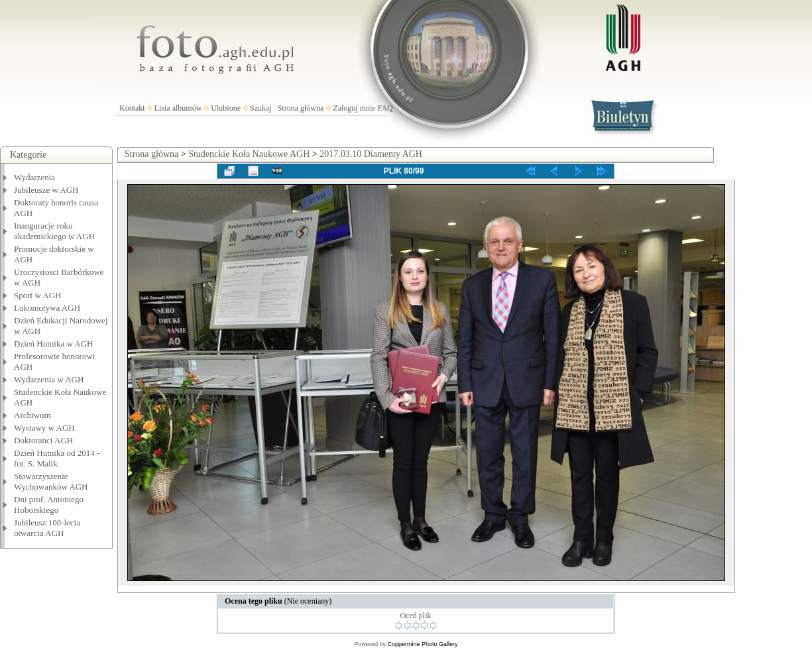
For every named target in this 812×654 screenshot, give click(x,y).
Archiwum (32, 415)
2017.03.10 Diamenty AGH (371, 154)
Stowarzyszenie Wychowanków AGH (51, 481)
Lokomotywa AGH (47, 308)
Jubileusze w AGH (46, 190)
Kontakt (132, 108)
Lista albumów (178, 108)
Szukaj (261, 108)
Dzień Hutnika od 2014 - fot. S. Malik (57, 458)
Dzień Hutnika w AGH (54, 344)
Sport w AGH (38, 295)
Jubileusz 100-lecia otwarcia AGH (47, 528)
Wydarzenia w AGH (49, 379)
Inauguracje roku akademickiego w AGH (54, 231)
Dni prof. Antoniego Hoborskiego (49, 505)
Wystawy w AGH (44, 428)
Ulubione (226, 108)
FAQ (385, 108)
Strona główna (301, 108)
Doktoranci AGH (43, 440)
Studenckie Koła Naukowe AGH (249, 154)
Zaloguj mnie (354, 108)
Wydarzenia (34, 177)
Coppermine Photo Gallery (422, 644)
